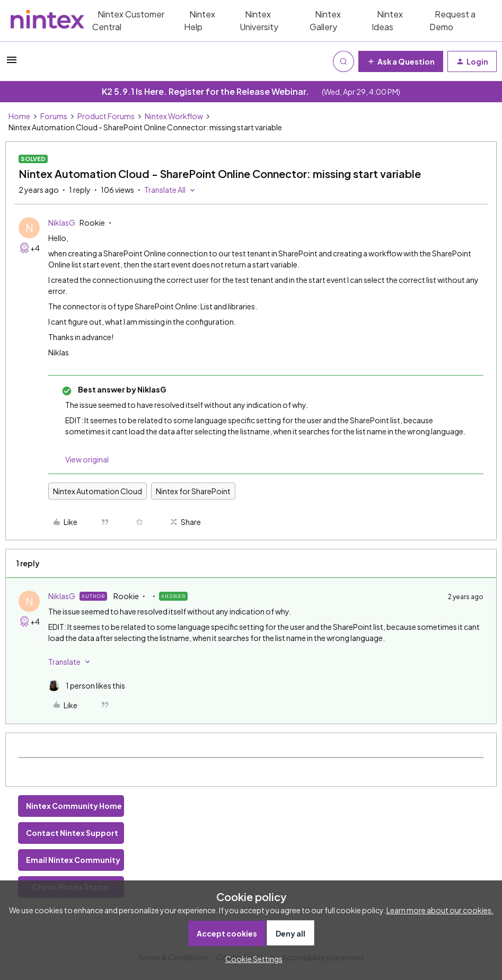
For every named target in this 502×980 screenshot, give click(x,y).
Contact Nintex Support (72, 833)
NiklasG (62, 222)
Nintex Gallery (325, 20)
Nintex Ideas (387, 20)
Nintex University (259, 20)
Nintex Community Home (74, 806)
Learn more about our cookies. (440, 910)
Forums (54, 116)
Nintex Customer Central (128, 20)
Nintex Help (200, 20)
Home (19, 116)
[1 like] (87, 686)
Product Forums (106, 116)
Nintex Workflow (174, 116)
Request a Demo (452, 20)
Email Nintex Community (73, 860)
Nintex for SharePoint (193, 491)
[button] (12, 63)
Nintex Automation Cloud (98, 491)
